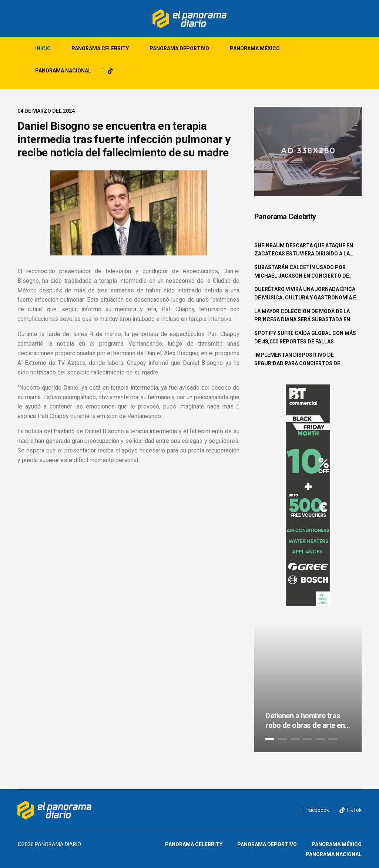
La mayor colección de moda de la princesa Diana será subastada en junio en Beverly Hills (302, 316)
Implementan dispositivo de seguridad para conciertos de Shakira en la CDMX (297, 360)
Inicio (43, 48)
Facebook (315, 810)
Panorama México (255, 48)
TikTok (351, 810)
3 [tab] (295, 739)
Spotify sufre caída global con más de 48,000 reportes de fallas (305, 337)
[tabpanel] (308, 688)
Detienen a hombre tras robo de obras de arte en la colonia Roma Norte (305, 721)
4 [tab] (308, 739)
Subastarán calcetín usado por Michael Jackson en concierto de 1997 (302, 272)
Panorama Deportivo (179, 48)
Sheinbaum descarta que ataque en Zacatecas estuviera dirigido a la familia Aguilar (304, 250)
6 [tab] (333, 739)
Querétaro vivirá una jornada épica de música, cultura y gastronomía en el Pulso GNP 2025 (307, 294)
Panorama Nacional (63, 71)
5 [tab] (320, 739)
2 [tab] (282, 739)
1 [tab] (270, 739)
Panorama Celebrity (100, 48)
